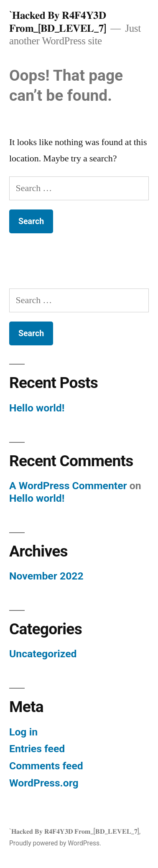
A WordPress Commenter (68, 486)
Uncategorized (43, 654)
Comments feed (46, 766)
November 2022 (46, 576)
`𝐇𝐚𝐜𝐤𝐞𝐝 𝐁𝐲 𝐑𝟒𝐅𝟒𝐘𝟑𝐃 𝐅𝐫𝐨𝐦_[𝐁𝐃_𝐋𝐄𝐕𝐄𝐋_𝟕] (58, 22)
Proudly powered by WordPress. (55, 843)
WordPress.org (44, 783)
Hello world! (37, 408)
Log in (23, 732)
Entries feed (37, 749)
